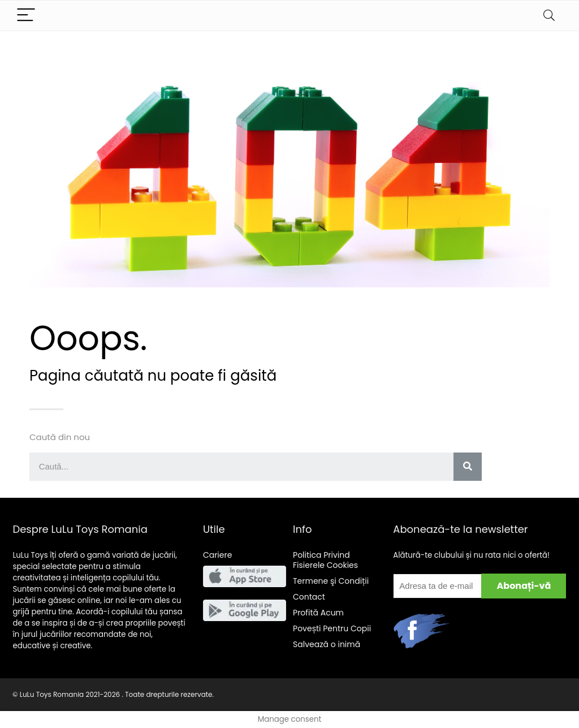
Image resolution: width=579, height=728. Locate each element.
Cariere (218, 555)
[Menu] (26, 16)
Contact (309, 597)
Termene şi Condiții (331, 581)
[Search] (549, 16)
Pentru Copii (332, 628)
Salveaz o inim (327, 644)
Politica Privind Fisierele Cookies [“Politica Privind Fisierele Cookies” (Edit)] (325, 560)
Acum (318, 613)
